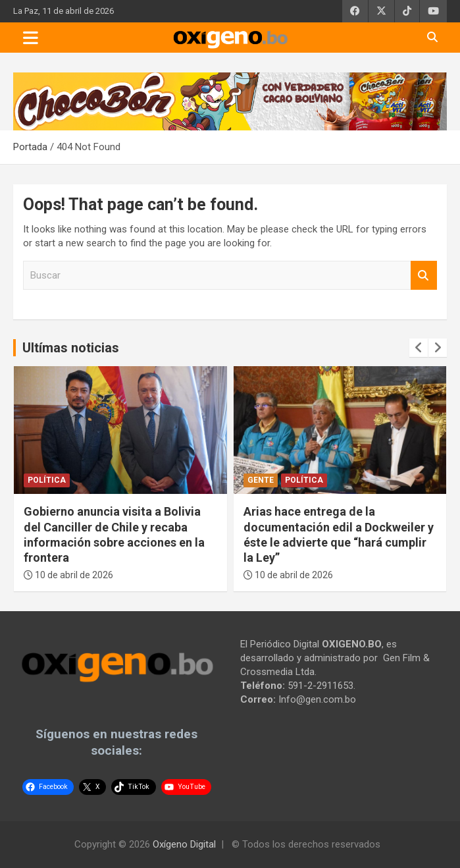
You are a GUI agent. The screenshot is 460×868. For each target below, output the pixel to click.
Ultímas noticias (71, 348)
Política (47, 480)
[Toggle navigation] (31, 38)
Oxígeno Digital (184, 844)
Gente (261, 480)
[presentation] (419, 348)
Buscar (424, 276)
